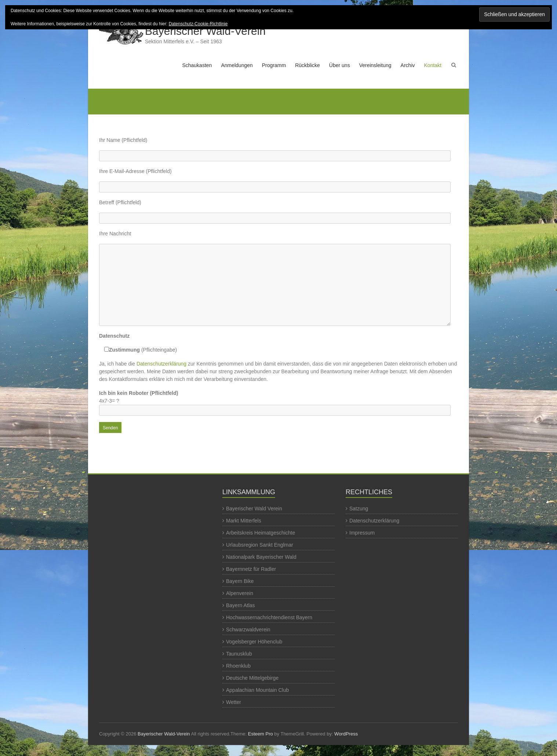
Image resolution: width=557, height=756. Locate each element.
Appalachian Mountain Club (257, 690)
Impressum (362, 533)
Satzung (359, 509)
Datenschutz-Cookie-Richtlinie (198, 24)
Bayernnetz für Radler (251, 569)
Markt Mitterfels (244, 521)
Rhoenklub (238, 666)
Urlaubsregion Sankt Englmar (260, 545)
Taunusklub (239, 654)
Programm (274, 65)
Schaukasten (197, 65)
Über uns (340, 65)
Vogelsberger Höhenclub (254, 642)
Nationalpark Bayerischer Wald (261, 557)
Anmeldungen (237, 65)
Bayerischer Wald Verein (254, 509)
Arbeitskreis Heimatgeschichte (261, 533)
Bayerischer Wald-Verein (205, 31)
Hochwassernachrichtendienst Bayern (269, 617)
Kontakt (433, 65)
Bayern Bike (240, 581)
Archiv (408, 65)
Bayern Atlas (241, 605)
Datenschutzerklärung (161, 364)
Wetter (234, 702)
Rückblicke (307, 65)
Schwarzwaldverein (248, 630)
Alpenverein (240, 593)
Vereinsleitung (375, 65)
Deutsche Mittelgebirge (252, 678)
